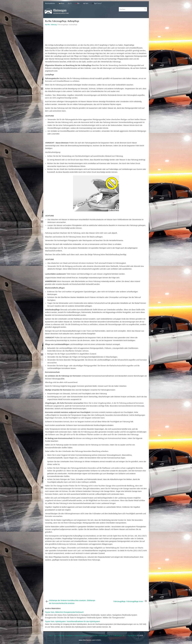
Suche (95, 636)
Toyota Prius (132, 636)
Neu (51, 636)
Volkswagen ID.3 (105, 636)
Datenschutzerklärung (83, 636)
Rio (77, 4)
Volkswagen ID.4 (120, 636)
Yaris (86, 4)
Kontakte (69, 636)
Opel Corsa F (97, 4)
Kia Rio (47, 25)
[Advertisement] (96, 35)
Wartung (54, 25)
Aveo (61, 4)
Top (55, 636)
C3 (70, 4)
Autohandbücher (50, 3)
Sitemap (61, 636)
